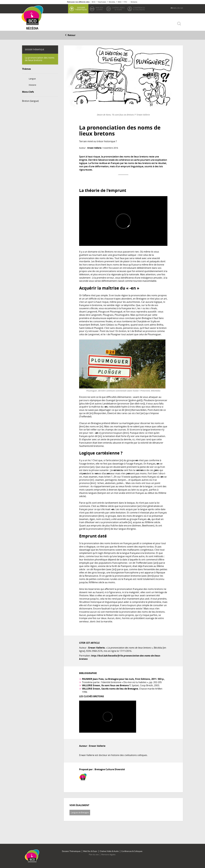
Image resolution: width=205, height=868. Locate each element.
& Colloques (139, 9)
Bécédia (112, 2)
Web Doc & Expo (90, 851)
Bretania (134, 2)
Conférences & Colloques (132, 851)
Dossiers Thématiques (71, 851)
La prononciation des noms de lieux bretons (40, 59)
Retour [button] (70, 35)
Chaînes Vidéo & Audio (109, 851)
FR (172, 8)
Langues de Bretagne (80, 812)
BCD (94, 2)
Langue (32, 79)
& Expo (99, 9)
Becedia (32, 29)
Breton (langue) (30, 101)
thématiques (81, 9)
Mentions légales (108, 854)
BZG (175, 8)
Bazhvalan (102, 2)
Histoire (32, 85)
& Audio (118, 9)
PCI (126, 2)
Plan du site (94, 854)
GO (182, 8)
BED (120, 2)
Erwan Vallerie (94, 148)
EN (179, 8)
